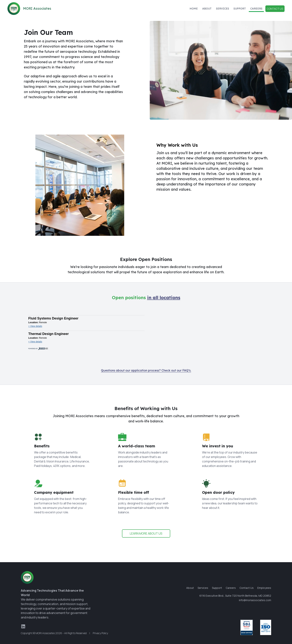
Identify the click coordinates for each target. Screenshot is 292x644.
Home (194, 9)
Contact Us (275, 9)
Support (240, 9)
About (207, 9)
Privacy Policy (100, 633)
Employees (264, 588)
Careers (256, 9)
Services (223, 9)
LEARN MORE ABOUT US (146, 533)
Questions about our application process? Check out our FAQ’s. (146, 370)
